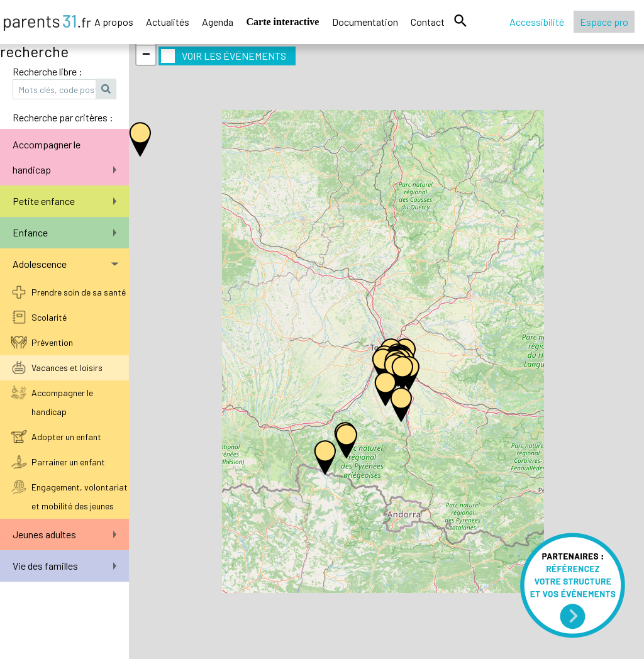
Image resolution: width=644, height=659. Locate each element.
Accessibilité (537, 22)
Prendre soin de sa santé (79, 292)
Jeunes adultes (64, 534)
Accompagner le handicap (64, 157)
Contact (428, 22)
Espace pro (604, 22)
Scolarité (49, 317)
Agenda (218, 22)
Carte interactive (283, 22)
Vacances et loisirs (67, 368)
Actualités (168, 22)
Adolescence (65, 264)
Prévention (52, 342)
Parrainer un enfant (68, 462)
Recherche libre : (47, 71)
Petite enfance (64, 201)
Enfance (64, 232)
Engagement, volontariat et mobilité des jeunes (80, 496)
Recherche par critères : (63, 117)
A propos (114, 22)
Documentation (365, 22)
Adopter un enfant (66, 437)
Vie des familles (64, 566)
